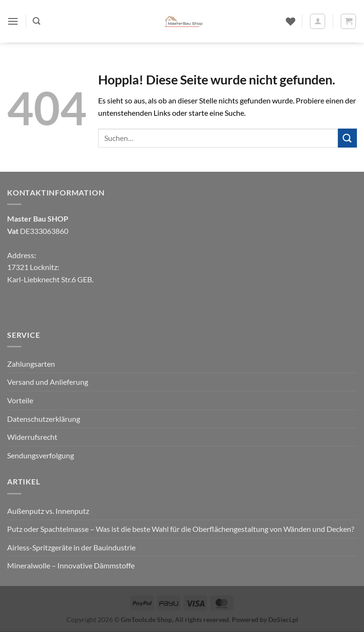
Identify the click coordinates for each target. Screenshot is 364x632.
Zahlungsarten (31, 364)
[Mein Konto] (318, 21)
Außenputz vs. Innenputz (48, 511)
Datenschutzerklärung (44, 419)
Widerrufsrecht (32, 437)
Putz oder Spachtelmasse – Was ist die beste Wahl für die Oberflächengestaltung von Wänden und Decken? (181, 529)
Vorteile (20, 400)
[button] (13, 21)
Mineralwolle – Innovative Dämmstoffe (71, 565)
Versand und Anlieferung (48, 382)
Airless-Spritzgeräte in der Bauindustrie (71, 547)
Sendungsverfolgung (41, 455)
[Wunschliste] (291, 21)
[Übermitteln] (347, 138)
